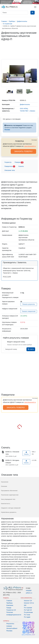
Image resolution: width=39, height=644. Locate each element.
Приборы (10, 603)
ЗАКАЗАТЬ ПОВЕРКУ (23, 151)
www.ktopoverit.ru (30, 146)
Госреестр (8, 162)
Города (9, 608)
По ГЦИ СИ (28, 610)
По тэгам (27, 615)
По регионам (28, 612)
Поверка (19, 162)
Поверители (10, 166)
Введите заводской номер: (16, 342)
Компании (10, 605)
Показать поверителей (29, 311)
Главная (9, 601)
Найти (31, 349)
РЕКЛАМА (34, 140)
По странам (28, 608)
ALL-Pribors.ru (9, 7)
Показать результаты (29, 304)
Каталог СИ (28, 601)
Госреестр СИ (11, 610)
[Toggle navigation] (35, 7)
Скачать (21, 166)
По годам (27, 617)
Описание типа (10, 170)
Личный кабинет (12, 628)
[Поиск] (15, 13)
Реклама (9, 631)
